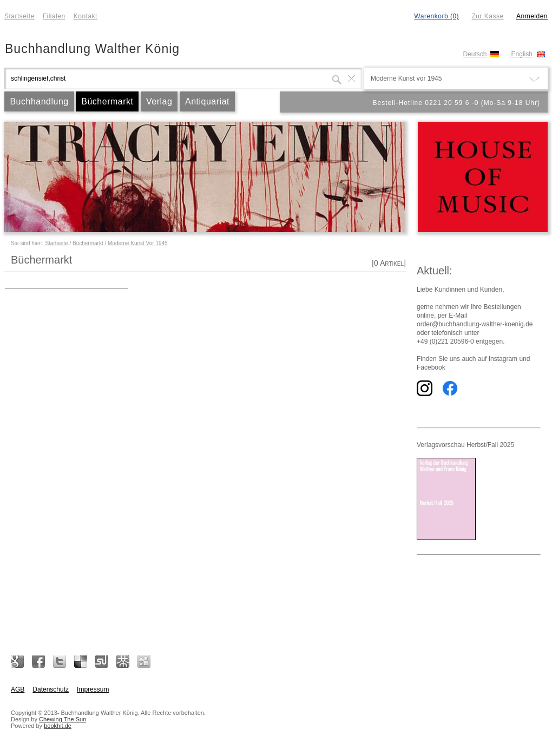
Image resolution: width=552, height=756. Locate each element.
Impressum (93, 689)
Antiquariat (207, 101)
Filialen (54, 16)
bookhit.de (58, 726)
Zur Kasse (487, 16)
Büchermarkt (107, 101)
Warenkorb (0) (436, 16)
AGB (18, 689)
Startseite (19, 16)
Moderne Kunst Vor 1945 (138, 243)
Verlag (159, 101)
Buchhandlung (39, 101)
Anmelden (532, 16)
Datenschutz (51, 689)
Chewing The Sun (63, 719)
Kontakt (86, 16)
